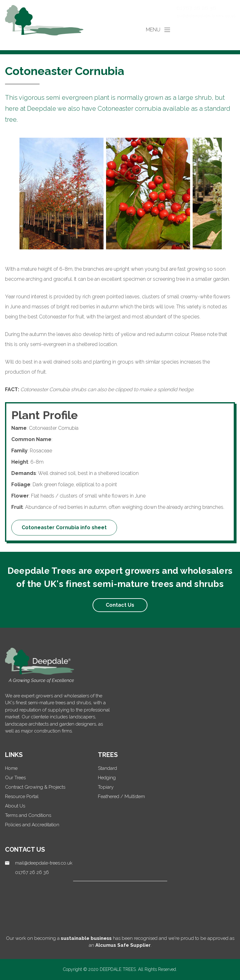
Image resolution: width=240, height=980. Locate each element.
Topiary (106, 787)
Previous (10, 195)
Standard (107, 768)
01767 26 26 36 (196, 8)
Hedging (107, 778)
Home (11, 768)
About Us (15, 806)
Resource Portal (22, 796)
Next (230, 195)
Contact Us (120, 605)
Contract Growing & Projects (35, 787)
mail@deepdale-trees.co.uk (206, 16)
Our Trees (15, 778)
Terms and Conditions (28, 815)
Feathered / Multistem (121, 796)
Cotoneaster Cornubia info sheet (64, 527)
